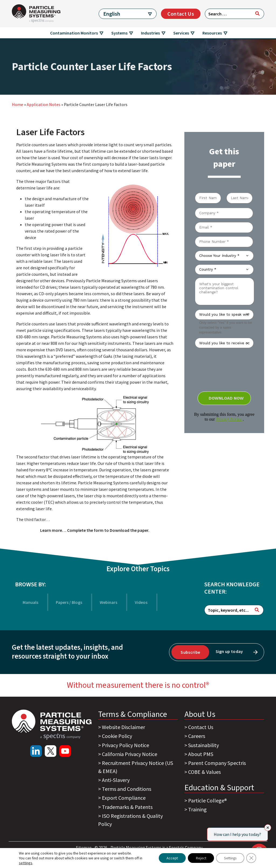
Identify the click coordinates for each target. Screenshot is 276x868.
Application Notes (44, 104)
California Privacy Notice (130, 754)
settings (26, 863)
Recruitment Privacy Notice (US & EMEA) (136, 767)
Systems (119, 33)
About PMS (201, 754)
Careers (197, 736)
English (112, 14)
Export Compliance (124, 798)
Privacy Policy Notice (125, 745)
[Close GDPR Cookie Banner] (251, 858)
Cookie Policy (117, 736)
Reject (199, 858)
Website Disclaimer (123, 727)
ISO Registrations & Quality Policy (130, 820)
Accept (169, 858)
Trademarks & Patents (127, 807)
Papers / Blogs (69, 602)
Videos (141, 602)
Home (18, 104)
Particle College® (208, 800)
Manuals (30, 602)
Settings (229, 858)
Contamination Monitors (74, 33)
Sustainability (203, 745)
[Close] (268, 828)
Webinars (108, 602)
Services (181, 33)
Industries (150, 33)
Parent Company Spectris (217, 763)
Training (197, 809)
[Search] (257, 13)
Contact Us (181, 14)
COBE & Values (204, 772)
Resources (212, 33)
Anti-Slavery (116, 780)
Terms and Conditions (127, 789)
